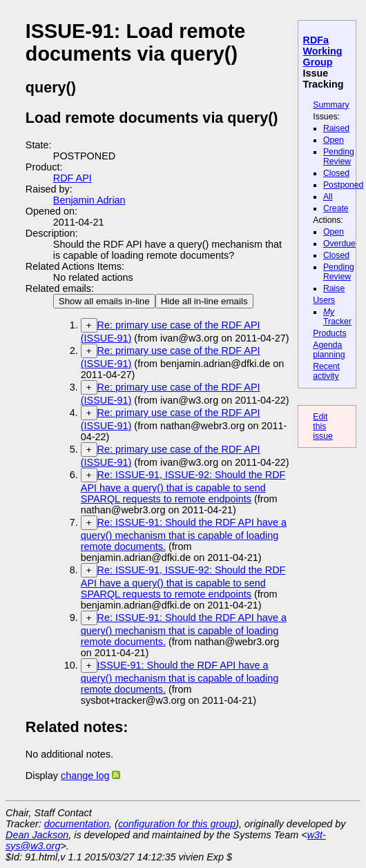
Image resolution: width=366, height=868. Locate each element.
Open (334, 140)
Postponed (344, 185)
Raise (334, 288)
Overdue (339, 244)
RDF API (73, 178)
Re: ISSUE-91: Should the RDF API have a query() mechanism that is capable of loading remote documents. (184, 534)
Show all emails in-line (104, 301)
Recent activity (326, 371)
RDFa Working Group (323, 51)
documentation (77, 824)
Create (336, 208)
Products (329, 333)
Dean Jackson (37, 835)
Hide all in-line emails (204, 301)
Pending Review (339, 157)
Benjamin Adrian (89, 200)
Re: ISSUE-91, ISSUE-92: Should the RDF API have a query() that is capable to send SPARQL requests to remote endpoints (183, 487)
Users (324, 300)
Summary (331, 105)
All (328, 197)
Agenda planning (329, 350)
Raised (336, 128)
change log (85, 776)
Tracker (337, 317)
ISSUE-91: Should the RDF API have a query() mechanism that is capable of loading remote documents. (180, 677)
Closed (336, 173)
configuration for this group (177, 824)
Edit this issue (323, 426)
